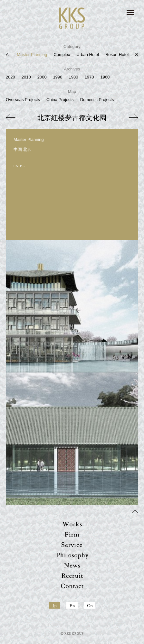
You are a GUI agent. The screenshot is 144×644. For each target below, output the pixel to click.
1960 (105, 77)
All (8, 55)
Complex (62, 55)
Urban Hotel (88, 55)
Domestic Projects (97, 100)
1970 (89, 77)
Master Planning (32, 55)
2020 (10, 77)
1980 (74, 77)
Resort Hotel (117, 55)
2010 (26, 77)
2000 (42, 77)
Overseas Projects (23, 100)
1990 (58, 77)
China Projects (60, 100)
